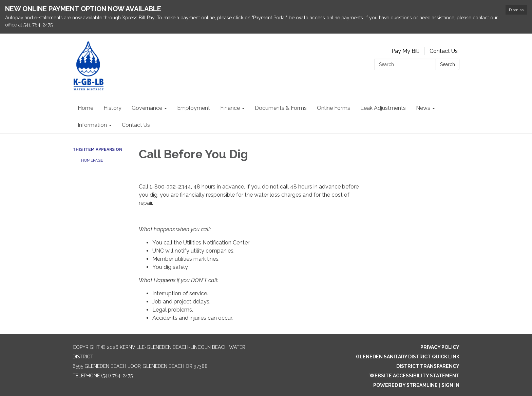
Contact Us (444, 51)
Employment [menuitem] (194, 108)
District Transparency (428, 366)
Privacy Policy (440, 347)
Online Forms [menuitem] (334, 108)
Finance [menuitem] (230, 108)
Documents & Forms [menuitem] (281, 108)
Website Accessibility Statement (414, 376)
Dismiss (516, 10)
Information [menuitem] (92, 125)
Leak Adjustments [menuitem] (383, 108)
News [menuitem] (423, 108)
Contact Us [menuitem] (136, 125)
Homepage (92, 160)
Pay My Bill (405, 51)
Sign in (450, 385)
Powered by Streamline (405, 385)
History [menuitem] (112, 108)
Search (448, 64)
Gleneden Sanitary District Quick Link (408, 357)
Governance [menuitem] (147, 108)
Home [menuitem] (85, 108)
